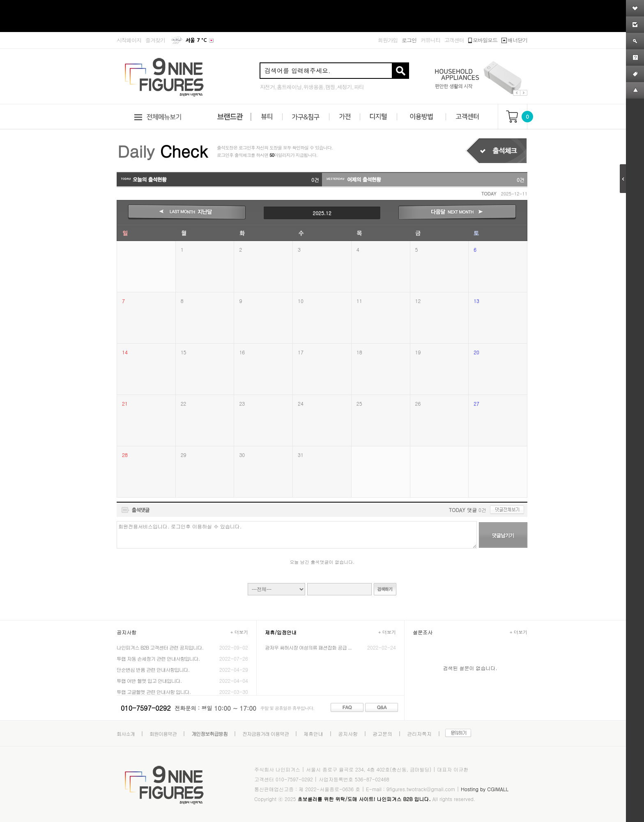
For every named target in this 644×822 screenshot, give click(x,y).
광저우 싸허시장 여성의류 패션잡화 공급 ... (308, 647)
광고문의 (382, 734)
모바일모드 (483, 40)
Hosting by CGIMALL (485, 789)
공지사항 (348, 734)
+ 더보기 (239, 632)
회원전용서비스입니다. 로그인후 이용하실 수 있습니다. (297, 535)
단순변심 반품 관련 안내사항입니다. (153, 669)
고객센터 (454, 40)
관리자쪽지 (419, 734)
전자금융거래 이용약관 (266, 734)
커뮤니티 (430, 40)
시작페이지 (129, 40)
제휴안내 (313, 734)
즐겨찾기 (155, 40)
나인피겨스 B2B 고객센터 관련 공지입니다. (160, 647)
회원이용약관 (163, 734)
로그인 (409, 40)
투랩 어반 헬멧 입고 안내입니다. (149, 681)
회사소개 (126, 734)
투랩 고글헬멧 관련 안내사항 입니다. (154, 692)
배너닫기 (514, 40)
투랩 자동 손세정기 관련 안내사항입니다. (158, 658)
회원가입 (388, 40)
